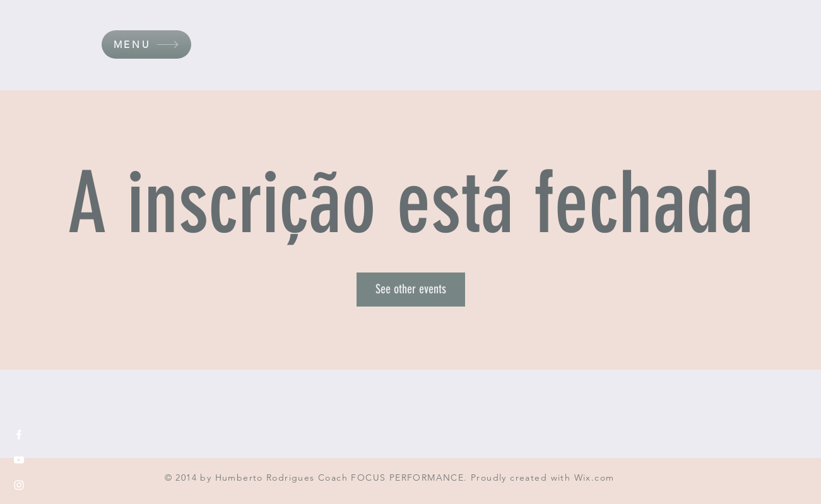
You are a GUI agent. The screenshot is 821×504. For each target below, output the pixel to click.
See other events (411, 289)
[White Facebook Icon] (19, 435)
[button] (146, 44)
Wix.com (594, 478)
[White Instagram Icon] (19, 485)
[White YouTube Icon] (19, 460)
